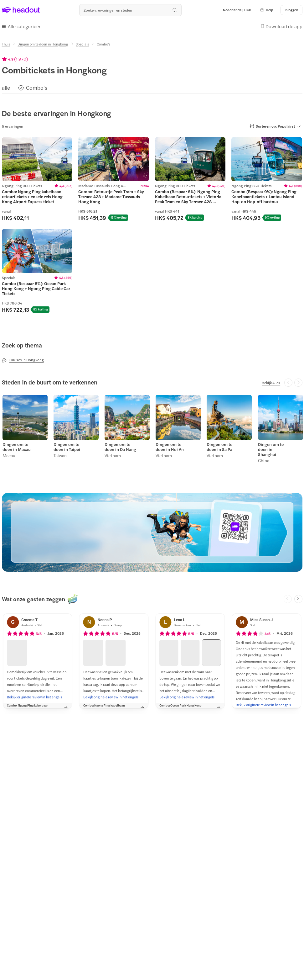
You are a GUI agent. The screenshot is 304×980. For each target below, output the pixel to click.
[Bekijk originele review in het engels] (34, 694)
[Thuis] (6, 42)
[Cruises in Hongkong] (23, 358)
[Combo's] (37, 86)
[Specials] (82, 42)
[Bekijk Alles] (271, 381)
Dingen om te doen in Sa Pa (219, 445)
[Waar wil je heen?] (130, 10)
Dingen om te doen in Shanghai (270, 447)
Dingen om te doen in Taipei (66, 445)
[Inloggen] (291, 10)
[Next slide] (298, 596)
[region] (152, 86)
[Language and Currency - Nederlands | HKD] (237, 10)
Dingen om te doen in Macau (16, 445)
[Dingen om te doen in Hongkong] (43, 42)
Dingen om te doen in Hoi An (169, 445)
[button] (266, 10)
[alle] (6, 86)
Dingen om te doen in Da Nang (120, 445)
